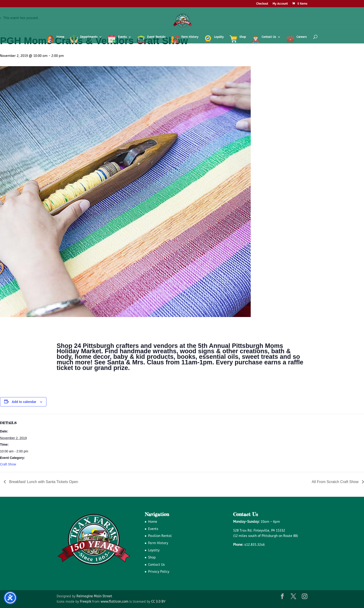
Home (153, 522)
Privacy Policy (159, 572)
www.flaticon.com (114, 602)
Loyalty (154, 550)
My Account (280, 4)
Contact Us (156, 565)
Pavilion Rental (160, 536)
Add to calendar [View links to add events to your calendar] (24, 402)
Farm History (158, 543)
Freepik (86, 602)
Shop (152, 557)
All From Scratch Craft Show (336, 482)
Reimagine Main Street (94, 596)
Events (153, 529)
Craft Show (8, 464)
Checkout (262, 4)
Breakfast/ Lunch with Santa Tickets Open (43, 482)
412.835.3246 (254, 545)
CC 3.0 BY (158, 602)
